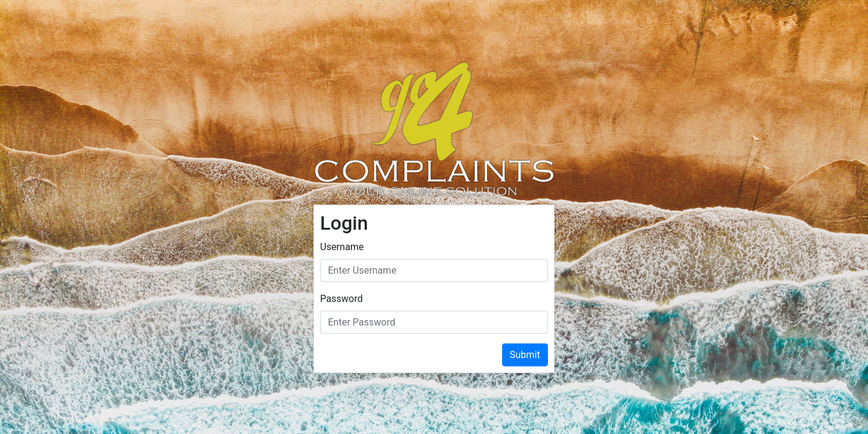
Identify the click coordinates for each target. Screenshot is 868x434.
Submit (525, 354)
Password (341, 298)
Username (342, 246)
